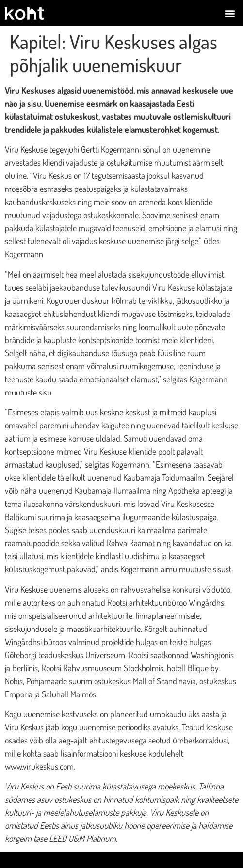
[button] (230, 13)
